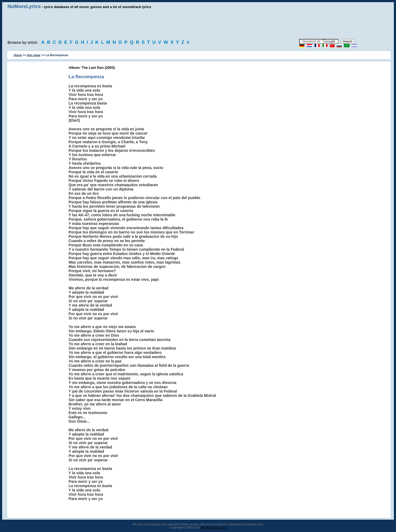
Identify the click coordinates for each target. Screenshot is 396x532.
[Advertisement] (198, 24)
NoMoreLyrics (24, 6)
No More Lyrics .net (214, 527)
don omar (34, 55)
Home (18, 55)
